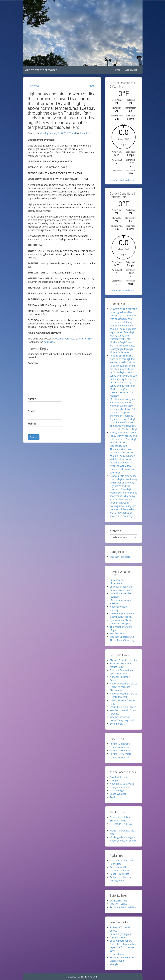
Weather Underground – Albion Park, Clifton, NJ (123, 638)
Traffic (113, 797)
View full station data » (122, 180)
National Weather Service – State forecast (123, 695)
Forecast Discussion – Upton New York (122, 672)
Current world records (121, 590)
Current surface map (121, 587)
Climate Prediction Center (123, 660)
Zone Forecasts (118, 724)
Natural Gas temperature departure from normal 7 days (123, 947)
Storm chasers (118, 954)
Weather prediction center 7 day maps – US (123, 719)
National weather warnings (119, 608)
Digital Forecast (118, 937)
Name (32, 399)
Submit (34, 437)
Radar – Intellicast (119, 874)
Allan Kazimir (86, 133)
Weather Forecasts (65, 339)
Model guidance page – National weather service (123, 839)
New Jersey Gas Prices (122, 784)
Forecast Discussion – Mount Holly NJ (122, 665)
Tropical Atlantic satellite (123, 907)
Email (32, 411)
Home (117, 70)
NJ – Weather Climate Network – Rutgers (121, 622)
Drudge (114, 780)
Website (32, 424)
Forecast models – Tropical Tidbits (120, 819)
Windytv (114, 964)
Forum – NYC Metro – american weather (122, 755)
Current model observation (117, 582)
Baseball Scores (118, 777)
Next (91, 86)
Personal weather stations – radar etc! (120, 869)
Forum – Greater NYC (121, 750)
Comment (33, 363)
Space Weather (118, 794)
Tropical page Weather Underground (122, 959)
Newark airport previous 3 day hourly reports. (123, 615)
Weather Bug (117, 633)
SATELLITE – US (118, 901)
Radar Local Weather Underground (121, 879)
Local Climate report (121, 941)
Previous (35, 86)
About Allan (131, 70)
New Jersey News (119, 787)
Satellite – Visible (119, 904)
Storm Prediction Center (123, 707)
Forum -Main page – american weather (121, 745)
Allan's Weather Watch (41, 70)
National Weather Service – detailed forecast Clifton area (123, 687)
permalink (49, 342)
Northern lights (118, 790)
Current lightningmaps (122, 934)
